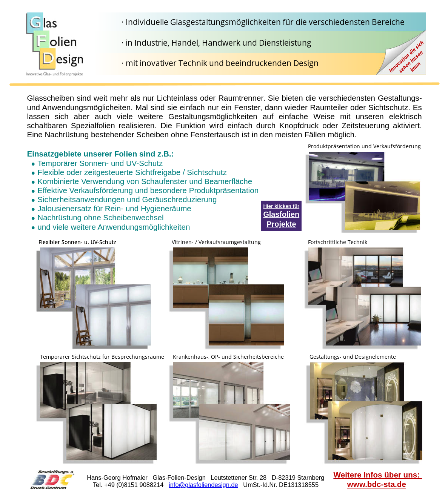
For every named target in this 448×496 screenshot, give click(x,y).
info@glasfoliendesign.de (203, 485)
